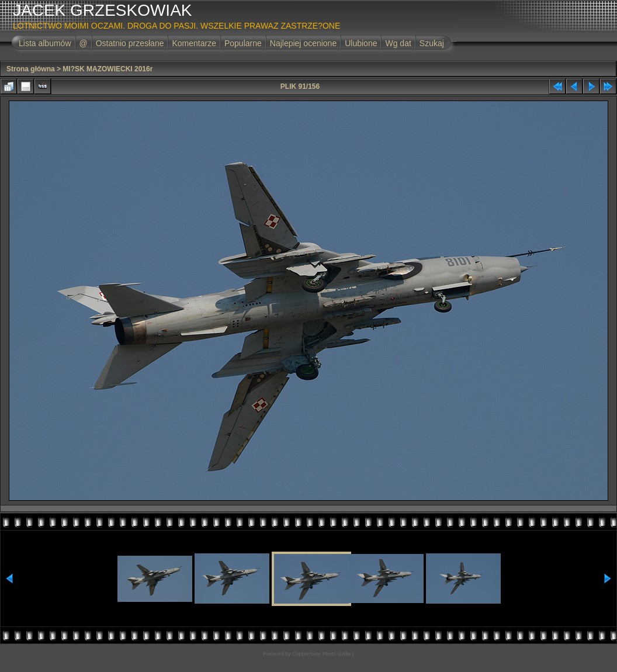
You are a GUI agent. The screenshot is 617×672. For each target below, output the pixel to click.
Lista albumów (45, 43)
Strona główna (31, 69)
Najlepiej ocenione (303, 43)
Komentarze (194, 43)
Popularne (243, 43)
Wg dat (398, 43)
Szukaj (432, 43)
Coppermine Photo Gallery (323, 654)
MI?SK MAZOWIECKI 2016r (108, 69)
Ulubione (361, 43)
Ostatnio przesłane (130, 43)
